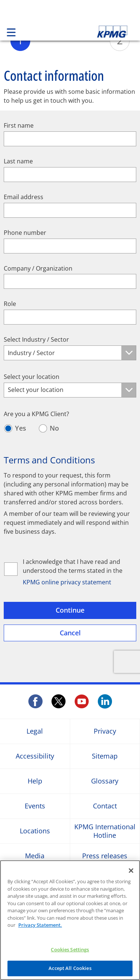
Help (35, 781)
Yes (21, 428)
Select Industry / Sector (36, 340)
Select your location (32, 377)
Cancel (70, 633)
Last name (18, 161)
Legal (35, 731)
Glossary (105, 781)
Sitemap (105, 756)
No (54, 428)
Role (10, 304)
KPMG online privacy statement (67, 582)
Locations (35, 831)
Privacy (105, 731)
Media (35, 856)
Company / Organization (38, 269)
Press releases (105, 856)
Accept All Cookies (70, 968)
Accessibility (35, 756)
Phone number (25, 233)
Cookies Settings (70, 949)
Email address (24, 197)
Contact (105, 806)
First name (19, 126)
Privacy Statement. (40, 925)
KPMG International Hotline (105, 831)
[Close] (131, 871)
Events (35, 806)
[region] (70, 920)
